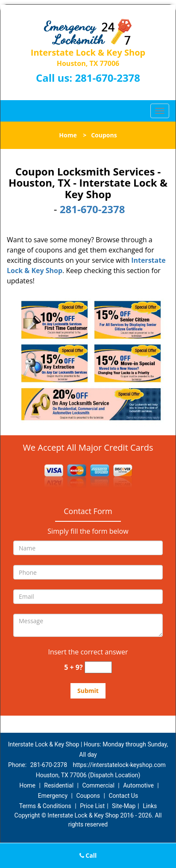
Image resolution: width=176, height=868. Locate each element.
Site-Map (124, 806)
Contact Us (123, 796)
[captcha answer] (98, 667)
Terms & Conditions (45, 806)
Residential (59, 785)
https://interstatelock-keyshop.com (119, 765)
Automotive (138, 785)
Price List (92, 806)
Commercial (98, 785)
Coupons (88, 796)
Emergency (53, 796)
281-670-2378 (107, 78)
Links (150, 806)
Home (68, 135)
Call (88, 855)
